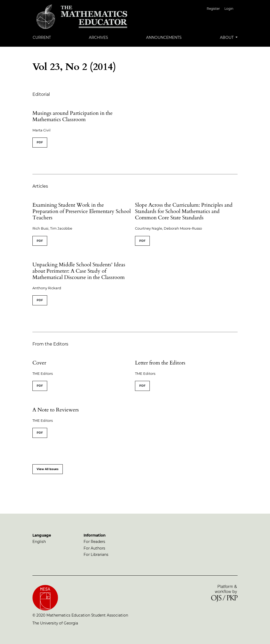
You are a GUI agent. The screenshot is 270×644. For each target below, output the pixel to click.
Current (42, 37)
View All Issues (48, 469)
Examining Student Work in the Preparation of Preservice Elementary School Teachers (82, 211)
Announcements (164, 37)
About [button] (227, 37)
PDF (40, 142)
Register (213, 9)
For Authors (94, 548)
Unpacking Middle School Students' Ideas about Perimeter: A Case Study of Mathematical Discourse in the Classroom (79, 271)
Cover (39, 363)
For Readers (94, 542)
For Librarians (96, 555)
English (39, 542)
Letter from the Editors (160, 363)
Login (229, 9)
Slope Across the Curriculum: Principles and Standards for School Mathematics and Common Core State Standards (184, 211)
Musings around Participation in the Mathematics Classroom (73, 116)
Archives (98, 37)
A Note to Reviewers (56, 410)
